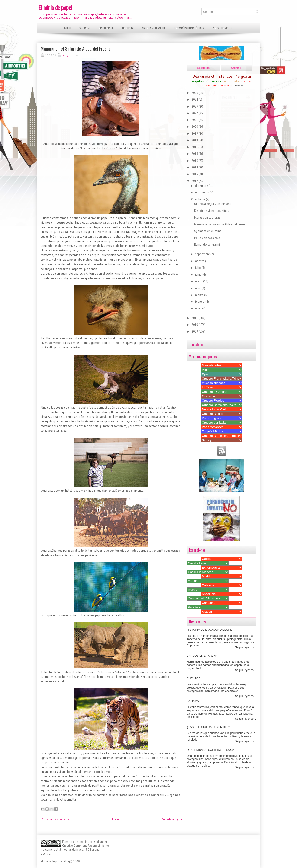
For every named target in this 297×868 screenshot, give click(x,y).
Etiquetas (203, 68)
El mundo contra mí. (207, 245)
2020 (195, 127)
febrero (200, 302)
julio (198, 268)
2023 (195, 106)
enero (199, 308)
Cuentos (246, 81)
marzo (200, 295)
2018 (195, 140)
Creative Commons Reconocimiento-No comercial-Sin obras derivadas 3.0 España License (75, 850)
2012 (195, 181)
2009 (195, 331)
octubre (200, 199)
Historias (238, 86)
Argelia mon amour (154, 28)
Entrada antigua (172, 819)
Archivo (236, 68)
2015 (195, 161)
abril (198, 288)
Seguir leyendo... (245, 647)
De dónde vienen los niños (212, 211)
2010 (195, 325)
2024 (195, 100)
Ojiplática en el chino (208, 231)
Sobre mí (85, 28)
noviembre (202, 192)
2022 (195, 113)
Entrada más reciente (56, 819)
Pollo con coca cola (207, 238)
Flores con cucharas (207, 217)
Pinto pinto (106, 28)
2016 (195, 154)
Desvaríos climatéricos (189, 28)
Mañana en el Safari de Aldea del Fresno (76, 48)
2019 (195, 134)
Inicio (68, 28)
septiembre (203, 254)
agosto (200, 261)
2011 (195, 318)
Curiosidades (231, 81)
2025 (195, 93)
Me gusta (128, 28)
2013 (195, 174)
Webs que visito (223, 28)
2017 (195, 147)
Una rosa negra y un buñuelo (213, 204)
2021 (195, 120)
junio (199, 274)
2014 (195, 167)
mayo (199, 281)
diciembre (202, 186)
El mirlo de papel (55, 7)
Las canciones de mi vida (217, 85)
